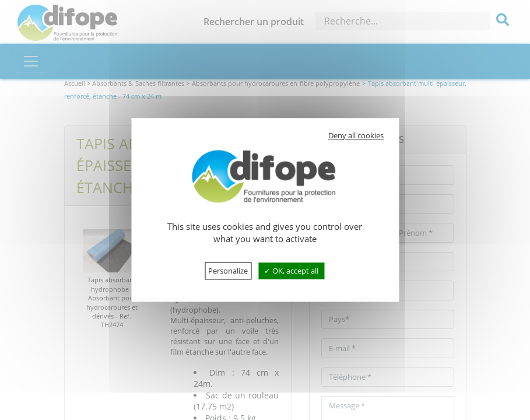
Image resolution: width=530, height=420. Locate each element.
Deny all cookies (356, 135)
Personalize (228, 271)
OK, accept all (291, 271)
